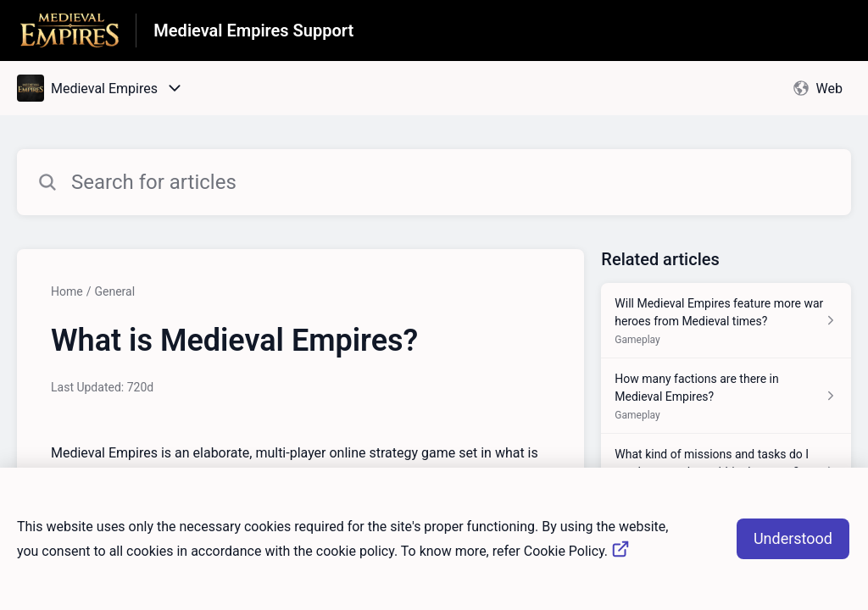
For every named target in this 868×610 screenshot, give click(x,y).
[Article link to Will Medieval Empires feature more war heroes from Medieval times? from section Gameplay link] (726, 321)
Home (67, 291)
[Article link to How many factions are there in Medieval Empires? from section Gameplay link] (726, 396)
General (114, 291)
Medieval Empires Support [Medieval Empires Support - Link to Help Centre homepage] (253, 30)
